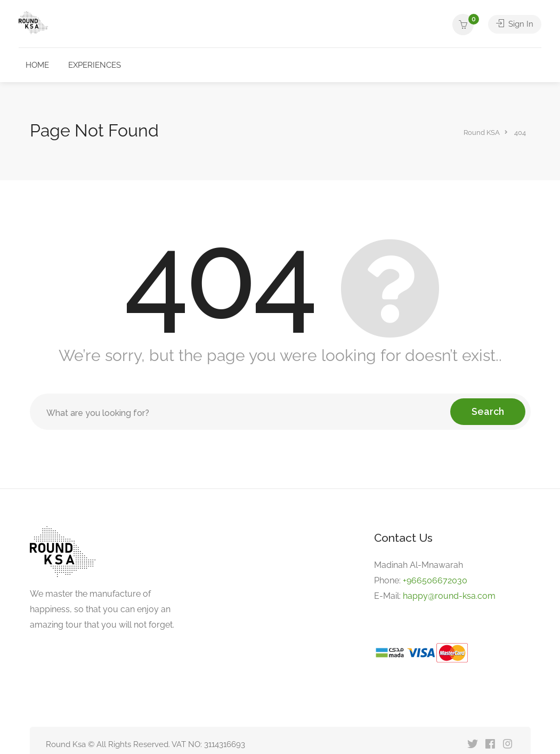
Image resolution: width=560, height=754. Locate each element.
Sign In (515, 25)
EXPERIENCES (95, 65)
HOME (37, 65)
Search (488, 411)
